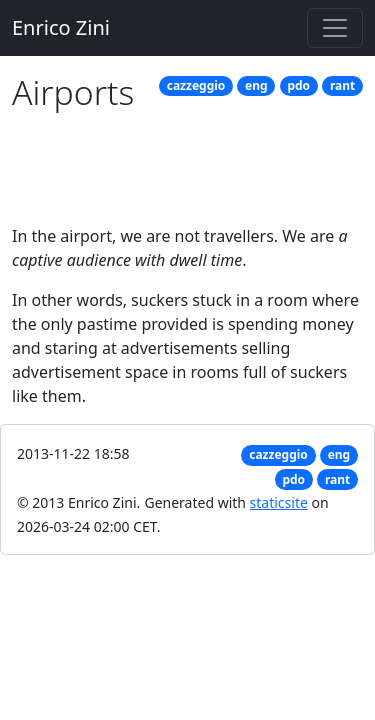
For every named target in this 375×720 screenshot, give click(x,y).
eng (256, 85)
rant (342, 85)
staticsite (279, 502)
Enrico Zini (61, 27)
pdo (298, 85)
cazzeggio (196, 85)
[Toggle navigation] (335, 28)
